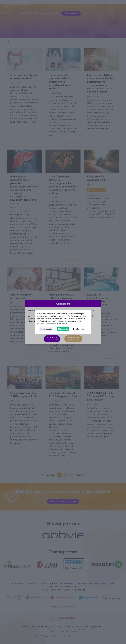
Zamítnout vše (46, 329)
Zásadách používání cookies (57, 324)
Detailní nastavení (80, 329)
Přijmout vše (63, 329)
